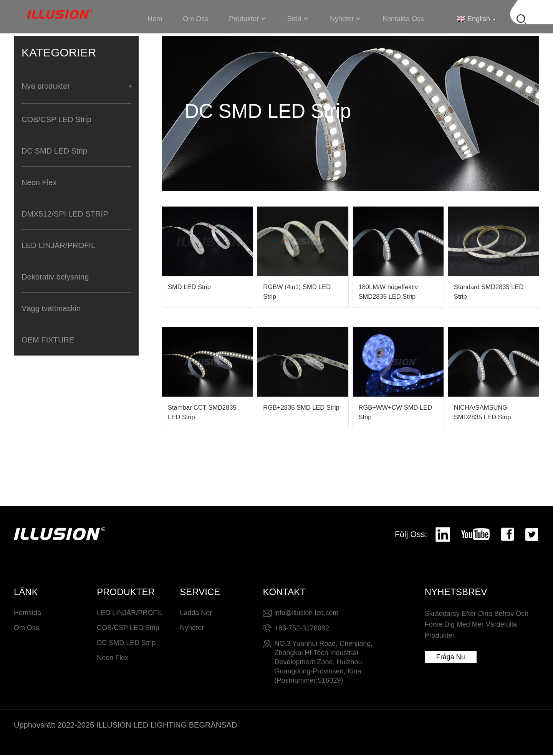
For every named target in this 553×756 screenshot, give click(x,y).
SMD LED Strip (190, 287)
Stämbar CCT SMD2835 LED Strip (203, 413)
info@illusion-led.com (307, 614)
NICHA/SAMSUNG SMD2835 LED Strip (483, 413)
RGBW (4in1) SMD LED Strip (298, 292)
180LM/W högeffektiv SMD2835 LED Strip (389, 292)
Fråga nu (451, 658)
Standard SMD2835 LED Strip (490, 292)
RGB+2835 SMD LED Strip (302, 408)
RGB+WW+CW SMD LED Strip (397, 413)
